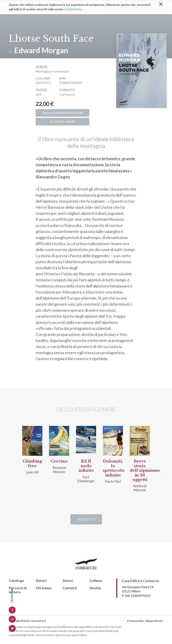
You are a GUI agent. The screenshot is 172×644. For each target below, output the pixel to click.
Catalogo (16, 580)
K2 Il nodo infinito (86, 466)
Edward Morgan (41, 50)
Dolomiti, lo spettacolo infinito (114, 468)
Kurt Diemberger (86, 479)
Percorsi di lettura (18, 590)
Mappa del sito (154, 621)
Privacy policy (135, 621)
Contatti (70, 588)
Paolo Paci (113, 481)
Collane (96, 580)
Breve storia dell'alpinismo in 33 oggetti (145, 470)
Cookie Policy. (73, 5)
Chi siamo (44, 588)
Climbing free (32, 463)
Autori (68, 580)
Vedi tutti (86, 519)
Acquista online (62, 122)
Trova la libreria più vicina (62, 113)
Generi (41, 580)
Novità (95, 588)
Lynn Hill (32, 472)
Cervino (59, 461)
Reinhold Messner (59, 470)
